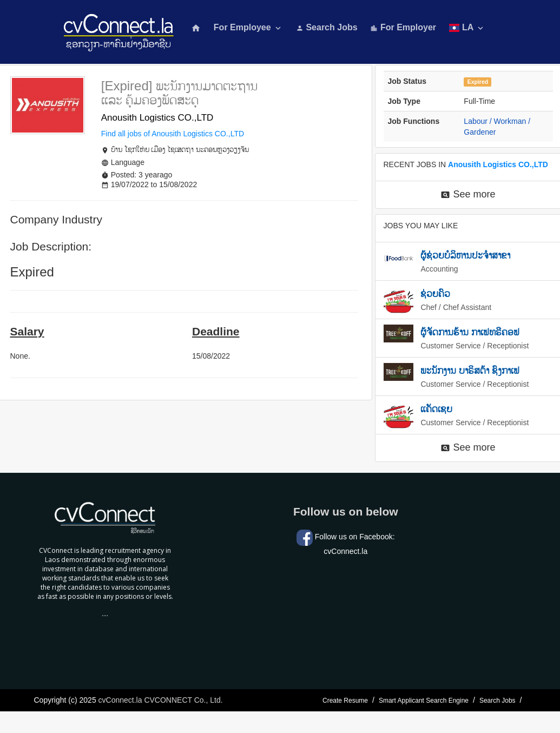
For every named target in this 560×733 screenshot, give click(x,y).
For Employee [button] (248, 28)
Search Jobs (327, 27)
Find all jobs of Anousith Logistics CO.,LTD (173, 134)
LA (467, 28)
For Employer (403, 27)
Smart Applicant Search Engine (424, 701)
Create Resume (345, 701)
